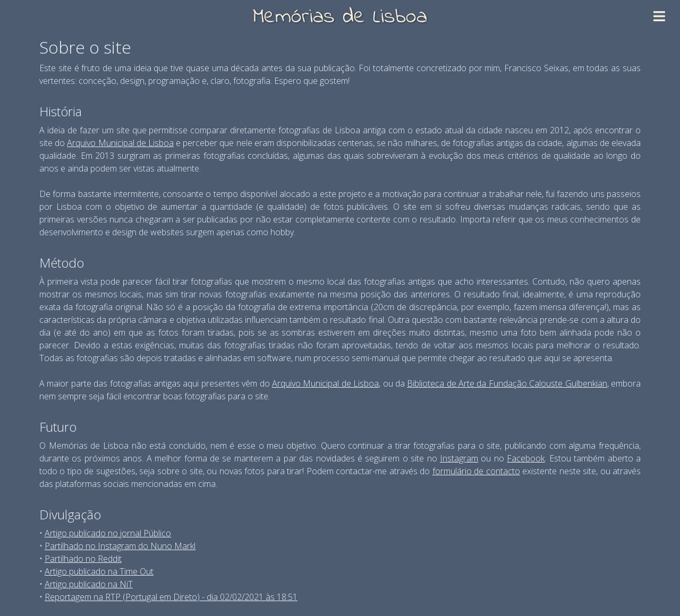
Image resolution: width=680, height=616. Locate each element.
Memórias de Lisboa (340, 17)
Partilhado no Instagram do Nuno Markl (120, 546)
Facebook (526, 458)
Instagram (459, 458)
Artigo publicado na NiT (89, 584)
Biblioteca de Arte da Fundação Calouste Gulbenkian (507, 383)
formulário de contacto (476, 471)
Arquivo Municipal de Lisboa (120, 143)
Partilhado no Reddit (83, 559)
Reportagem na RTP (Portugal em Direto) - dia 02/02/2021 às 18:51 (171, 597)
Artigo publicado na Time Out (99, 571)
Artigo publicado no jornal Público (108, 533)
